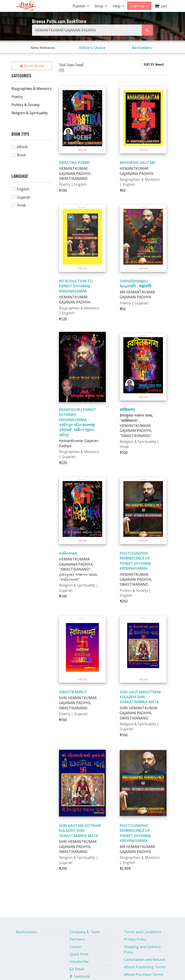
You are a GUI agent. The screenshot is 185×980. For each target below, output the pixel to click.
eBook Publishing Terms (145, 967)
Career (76, 947)
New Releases (43, 48)
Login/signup (139, 6)
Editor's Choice (92, 48)
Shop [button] (99, 6)
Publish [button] (79, 6)
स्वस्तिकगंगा (127, 410)
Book (21, 155)
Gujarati (24, 197)
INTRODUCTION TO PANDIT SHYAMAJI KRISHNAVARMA (76, 286)
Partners (77, 939)
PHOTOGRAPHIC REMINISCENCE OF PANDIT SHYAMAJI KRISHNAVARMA (135, 561)
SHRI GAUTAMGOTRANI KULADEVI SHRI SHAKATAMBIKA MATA (140, 697)
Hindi (21, 205)
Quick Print (79, 954)
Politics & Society (26, 105)
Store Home (32, 66)
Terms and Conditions (142, 932)
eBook (22, 147)
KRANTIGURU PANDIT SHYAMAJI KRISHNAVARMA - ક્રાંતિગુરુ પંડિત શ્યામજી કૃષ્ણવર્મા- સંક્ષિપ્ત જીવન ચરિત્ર (78, 422)
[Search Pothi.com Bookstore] (147, 30)
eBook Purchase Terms (144, 974)
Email (77, 969)
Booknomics (26, 932)
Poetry (17, 97)
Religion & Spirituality (30, 113)
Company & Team (85, 932)
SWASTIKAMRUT (73, 692)
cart (161, 6)
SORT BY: (154, 64)
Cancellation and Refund (144, 960)
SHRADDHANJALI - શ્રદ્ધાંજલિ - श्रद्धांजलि (135, 284)
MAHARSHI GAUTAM (137, 163)
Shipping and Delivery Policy (142, 949)
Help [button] (117, 6)
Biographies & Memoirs (32, 89)
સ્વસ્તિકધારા (68, 553)
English (23, 189)
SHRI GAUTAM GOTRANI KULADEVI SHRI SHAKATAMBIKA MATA (80, 831)
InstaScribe (79, 962)
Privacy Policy (135, 939)
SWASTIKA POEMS (74, 163)
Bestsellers (142, 48)
